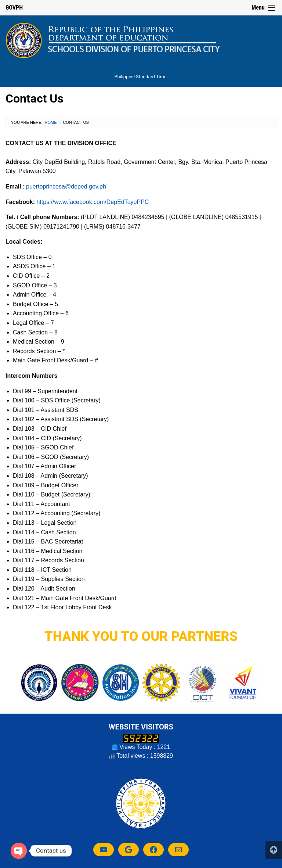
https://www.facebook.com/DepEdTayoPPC (93, 202)
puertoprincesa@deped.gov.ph (66, 186)
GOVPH (14, 8)
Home (51, 122)
